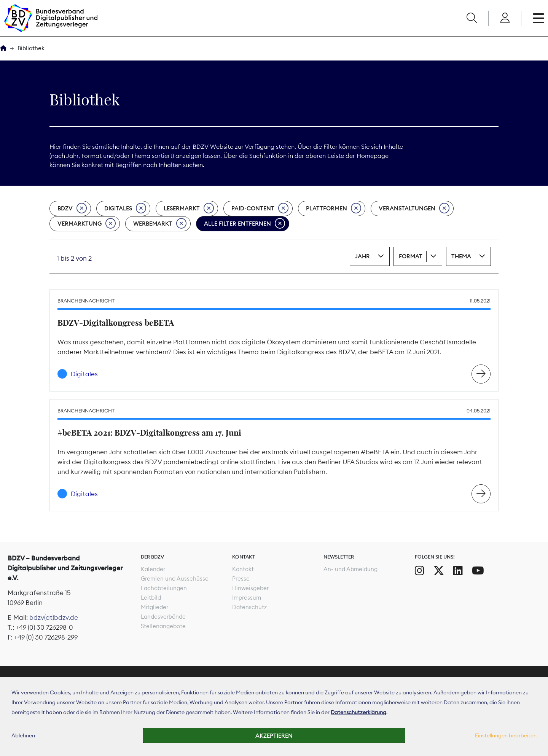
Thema (461, 256)
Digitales (125, 208)
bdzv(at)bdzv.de (54, 618)
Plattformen (334, 208)
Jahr (362, 256)
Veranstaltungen (414, 208)
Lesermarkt (189, 208)
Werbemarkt (160, 224)
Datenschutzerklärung (358, 712)
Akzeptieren (274, 736)
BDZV (72, 208)
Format (411, 256)
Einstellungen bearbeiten (506, 735)
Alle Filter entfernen (245, 224)
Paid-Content (260, 208)
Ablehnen (23, 735)
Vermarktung (87, 224)
